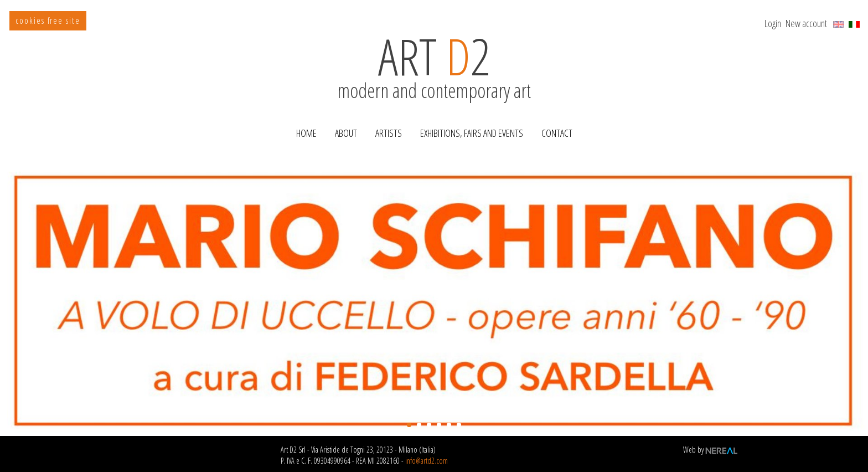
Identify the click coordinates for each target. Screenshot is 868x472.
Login (773, 23)
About (346, 133)
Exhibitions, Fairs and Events (472, 133)
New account (806, 23)
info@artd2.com (427, 461)
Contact (557, 133)
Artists (389, 133)
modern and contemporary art (434, 79)
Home (306, 133)
